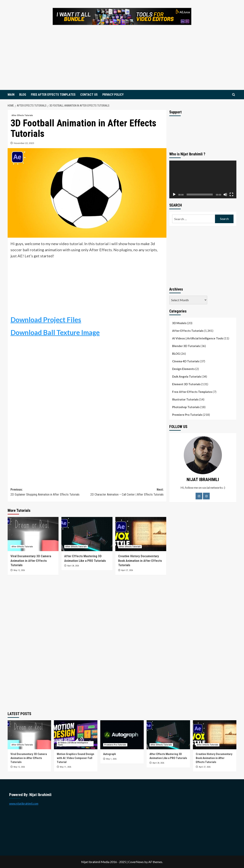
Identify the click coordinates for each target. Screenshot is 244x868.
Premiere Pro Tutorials (187, 415)
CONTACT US (89, 95)
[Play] (174, 195)
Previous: (49, 492)
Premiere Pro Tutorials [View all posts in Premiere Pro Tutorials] (115, 745)
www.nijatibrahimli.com (24, 803)
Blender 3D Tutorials (186, 346)
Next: (125, 492)
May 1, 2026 (111, 759)
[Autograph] (122, 735)
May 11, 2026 (65, 767)
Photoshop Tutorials (186, 407)
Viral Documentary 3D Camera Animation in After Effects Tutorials (31, 561)
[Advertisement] (122, 61)
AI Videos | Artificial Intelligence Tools (198, 338)
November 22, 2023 (24, 143)
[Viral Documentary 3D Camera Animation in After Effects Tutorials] (33, 534)
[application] (203, 179)
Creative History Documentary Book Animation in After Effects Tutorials (140, 561)
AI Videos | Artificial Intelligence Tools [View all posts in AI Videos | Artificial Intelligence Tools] (73, 744)
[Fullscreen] (231, 195)
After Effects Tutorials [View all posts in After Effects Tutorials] (22, 115)
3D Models (179, 323)
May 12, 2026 (19, 570)
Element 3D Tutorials (186, 384)
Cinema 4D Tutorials (186, 361)
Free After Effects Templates (192, 392)
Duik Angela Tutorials (187, 376)
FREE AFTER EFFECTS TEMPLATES (53, 95)
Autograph (110, 754)
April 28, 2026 (73, 566)
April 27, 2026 (127, 570)
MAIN (11, 95)
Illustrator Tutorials (185, 399)
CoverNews (136, 862)
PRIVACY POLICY (113, 95)
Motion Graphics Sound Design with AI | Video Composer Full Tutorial (75, 758)
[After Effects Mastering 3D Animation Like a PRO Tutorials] (87, 534)
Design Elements (183, 369)
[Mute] (225, 195)
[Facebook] (199, 496)
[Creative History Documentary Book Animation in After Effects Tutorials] (141, 534)
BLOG (23, 95)
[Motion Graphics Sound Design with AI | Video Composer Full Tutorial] (76, 735)
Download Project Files (46, 320)
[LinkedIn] (206, 496)
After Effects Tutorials (188, 331)
